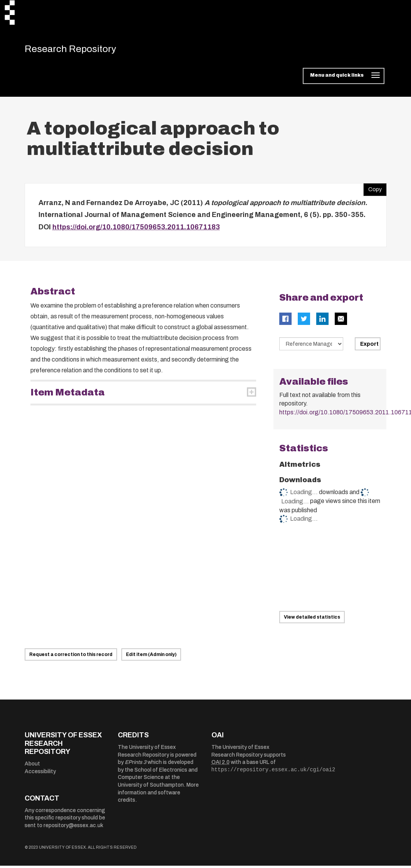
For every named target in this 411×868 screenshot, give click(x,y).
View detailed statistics (312, 620)
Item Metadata (68, 395)
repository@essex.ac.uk (73, 828)
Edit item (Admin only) (151, 657)
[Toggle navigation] (343, 79)
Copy (372, 190)
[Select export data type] (311, 347)
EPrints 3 (136, 765)
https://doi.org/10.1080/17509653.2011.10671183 (136, 229)
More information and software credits (158, 795)
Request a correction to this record (71, 657)
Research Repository (79, 50)
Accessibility (40, 774)
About (32, 766)
